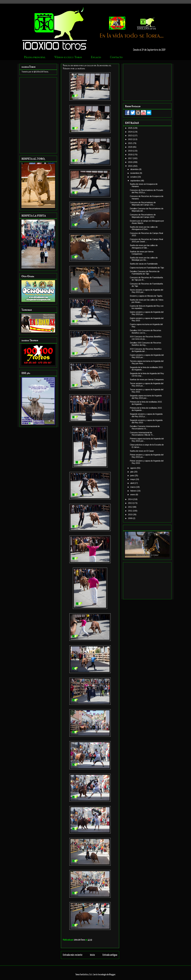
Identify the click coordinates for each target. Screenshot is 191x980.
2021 (130, 143)
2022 (130, 139)
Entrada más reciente (73, 955)
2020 (130, 147)
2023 (130, 136)
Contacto (116, 57)
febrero (134, 491)
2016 (130, 162)
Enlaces (96, 57)
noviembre (135, 173)
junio (132, 476)
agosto (134, 468)
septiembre (135, 181)
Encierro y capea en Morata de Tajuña (146, 296)
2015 (130, 166)
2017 (130, 158)
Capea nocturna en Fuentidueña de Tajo (147, 268)
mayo (133, 479)
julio (132, 472)
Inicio (92, 955)
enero (133, 495)
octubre (134, 177)
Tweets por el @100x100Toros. (35, 72)
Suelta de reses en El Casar (142, 451)
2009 (130, 518)
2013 (130, 503)
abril (132, 483)
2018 (130, 155)
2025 (130, 128)
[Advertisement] (38, 115)
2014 (130, 499)
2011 (130, 511)
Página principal (35, 57)
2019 (130, 151)
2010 (130, 515)
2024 (130, 132)
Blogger (112, 975)
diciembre (135, 169)
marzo (133, 487)
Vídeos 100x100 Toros (68, 57)
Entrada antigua (110, 955)
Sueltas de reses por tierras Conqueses (147, 380)
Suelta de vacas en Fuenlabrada (144, 264)
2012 (130, 507)
